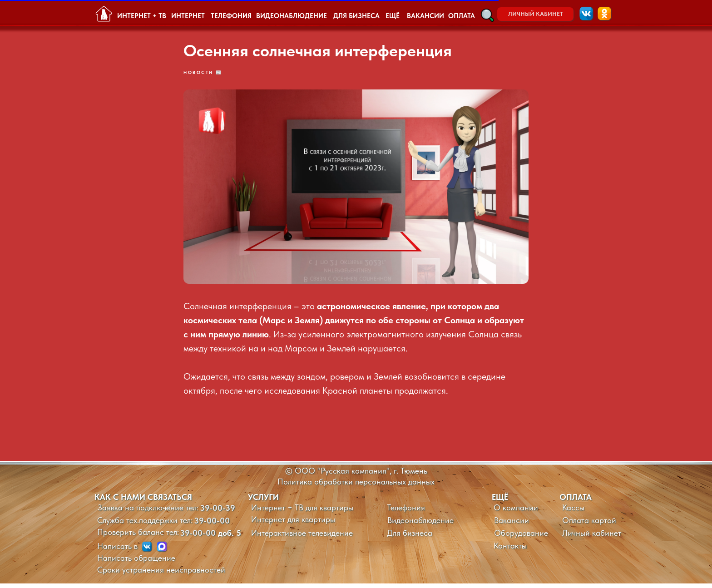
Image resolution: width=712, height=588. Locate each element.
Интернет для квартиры (293, 524)
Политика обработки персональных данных (356, 486)
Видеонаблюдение (420, 525)
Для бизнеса (410, 537)
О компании (516, 512)
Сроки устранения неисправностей (161, 574)
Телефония (406, 512)
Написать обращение (136, 562)
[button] (487, 15)
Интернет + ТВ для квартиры (302, 512)
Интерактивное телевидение (302, 537)
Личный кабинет (592, 537)
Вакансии (512, 525)
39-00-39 (218, 512)
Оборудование (521, 537)
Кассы (573, 512)
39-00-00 (212, 525)
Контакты (510, 550)
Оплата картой (589, 525)
